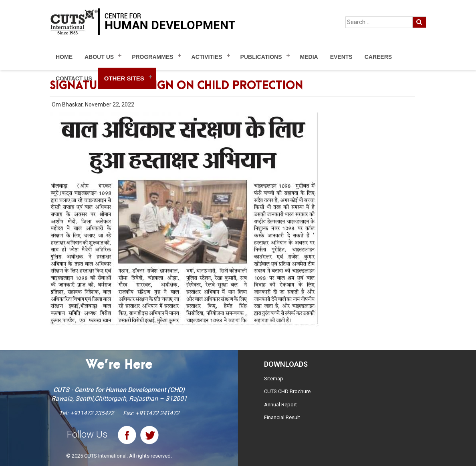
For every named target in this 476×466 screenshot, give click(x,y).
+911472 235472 (92, 413)
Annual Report (280, 405)
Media (309, 57)
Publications (261, 57)
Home (64, 57)
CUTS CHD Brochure (287, 391)
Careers (378, 57)
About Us (99, 57)
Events (341, 57)
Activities (207, 57)
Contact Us (74, 78)
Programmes (152, 57)
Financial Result (282, 417)
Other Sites (124, 78)
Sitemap (274, 379)
